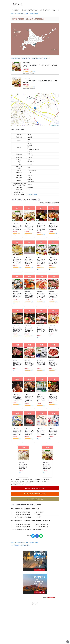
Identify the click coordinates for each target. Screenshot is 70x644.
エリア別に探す (16, 10)
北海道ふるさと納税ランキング (30, 10)
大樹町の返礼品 (26, 58)
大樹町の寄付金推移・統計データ (41, 58)
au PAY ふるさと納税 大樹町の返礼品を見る (35, 494)
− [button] (13, 97)
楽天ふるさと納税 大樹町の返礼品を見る (35, 488)
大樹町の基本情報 (16, 58)
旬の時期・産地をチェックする (47, 10)
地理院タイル (56, 125)
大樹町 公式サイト (32, 195)
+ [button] (13, 95)
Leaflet (52, 125)
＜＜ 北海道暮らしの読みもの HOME (21, 580)
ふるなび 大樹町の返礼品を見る (35, 499)
